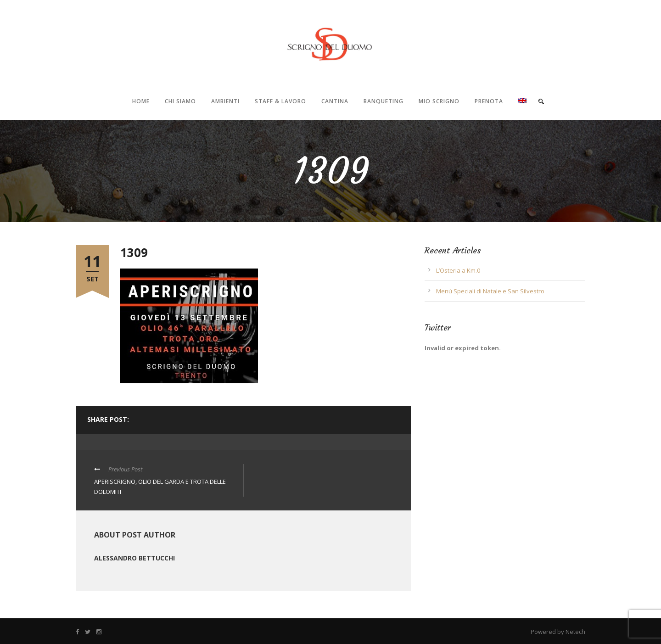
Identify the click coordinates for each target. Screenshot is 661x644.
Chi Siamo (180, 101)
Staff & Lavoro (280, 101)
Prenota (489, 101)
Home (141, 101)
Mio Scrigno (439, 101)
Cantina (335, 101)
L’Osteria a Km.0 (458, 270)
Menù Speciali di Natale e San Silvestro (490, 291)
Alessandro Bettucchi (134, 558)
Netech (575, 632)
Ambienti (225, 101)
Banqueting (384, 101)
